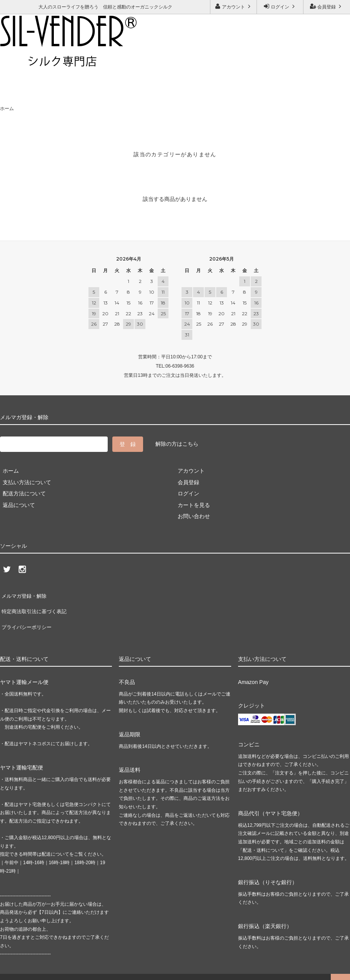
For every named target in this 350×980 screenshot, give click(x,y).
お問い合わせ (61, 60)
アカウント (234, 6)
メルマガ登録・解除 (114, 60)
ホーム (7, 109)
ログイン (280, 6)
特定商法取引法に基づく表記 (35, 605)
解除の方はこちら (177, 444)
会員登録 (327, 6)
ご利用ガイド (17, 60)
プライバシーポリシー (27, 617)
